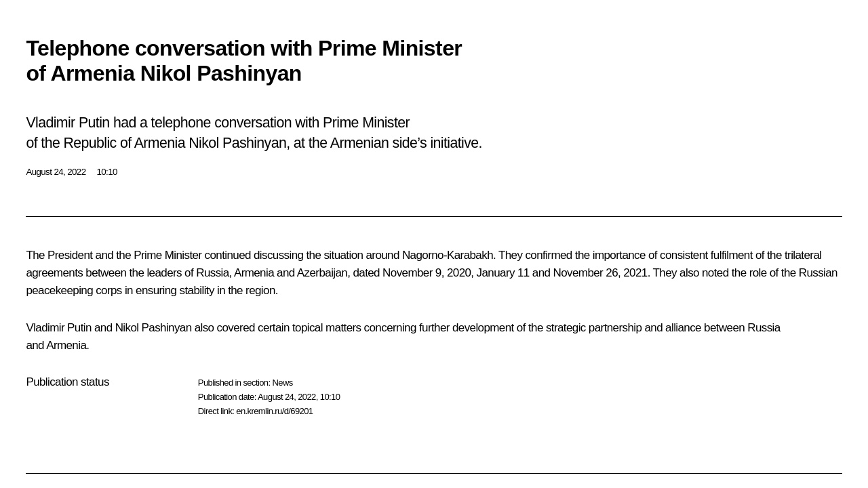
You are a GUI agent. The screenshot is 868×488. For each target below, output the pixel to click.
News (282, 383)
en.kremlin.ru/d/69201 (274, 411)
